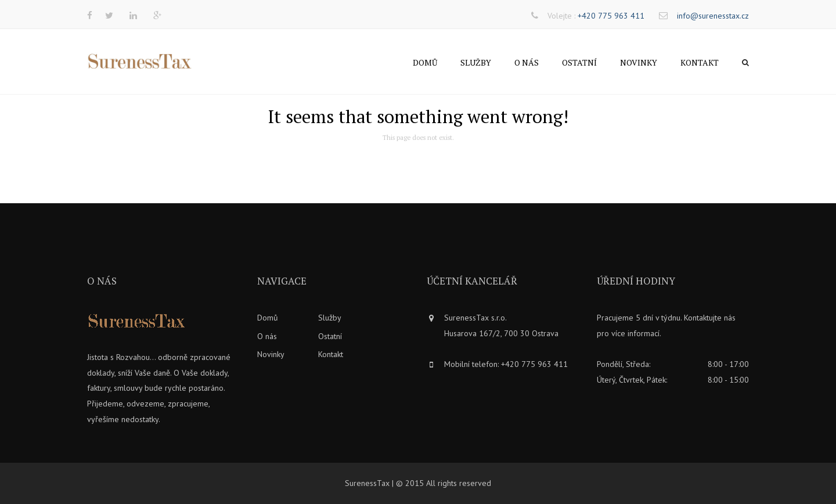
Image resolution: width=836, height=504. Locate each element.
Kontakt (700, 62)
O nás (527, 62)
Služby (476, 62)
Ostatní (579, 62)
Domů (425, 62)
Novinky (639, 62)
